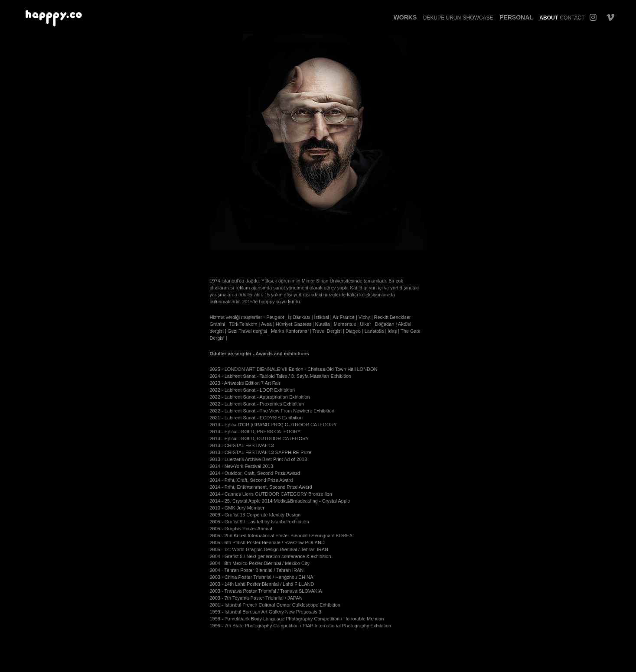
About (549, 18)
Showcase (478, 18)
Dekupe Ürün (442, 18)
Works (405, 17)
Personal (516, 17)
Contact (572, 18)
